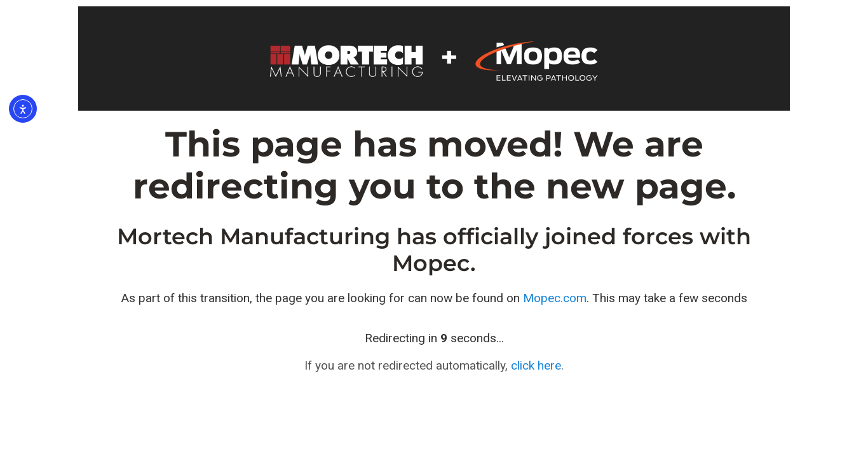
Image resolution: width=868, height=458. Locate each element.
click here (536, 365)
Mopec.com (555, 298)
